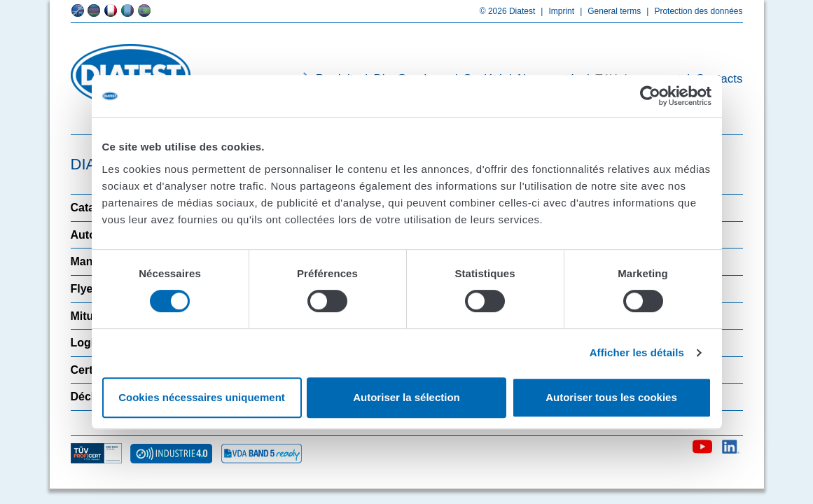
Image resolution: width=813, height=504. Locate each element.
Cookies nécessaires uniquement (202, 397)
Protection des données (692, 11)
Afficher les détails (637, 352)
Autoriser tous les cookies (611, 397)
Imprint (555, 11)
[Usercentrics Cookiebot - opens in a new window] (650, 96)
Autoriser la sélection (406, 397)
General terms (607, 11)
